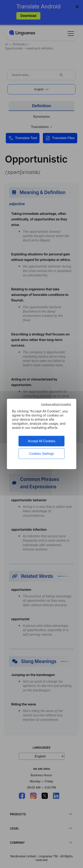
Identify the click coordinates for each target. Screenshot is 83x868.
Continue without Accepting (56, 404)
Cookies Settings (41, 454)
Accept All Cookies (41, 441)
